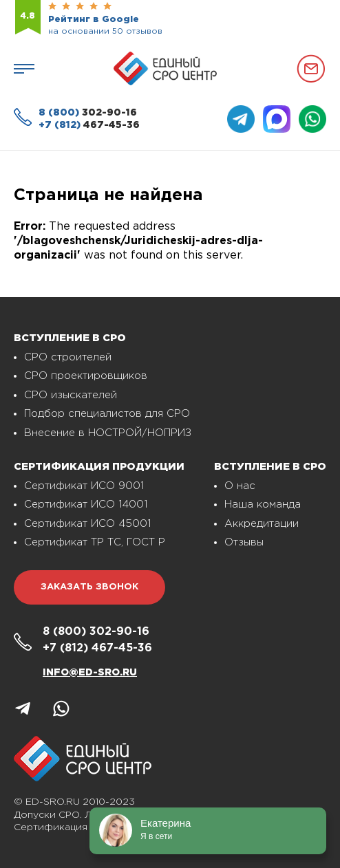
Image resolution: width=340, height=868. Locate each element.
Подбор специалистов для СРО (107, 414)
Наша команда (263, 504)
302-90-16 (88, 113)
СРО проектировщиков (86, 376)
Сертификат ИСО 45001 (87, 524)
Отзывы (244, 542)
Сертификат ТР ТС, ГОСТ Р (95, 542)
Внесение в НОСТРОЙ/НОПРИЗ (108, 433)
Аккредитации (262, 524)
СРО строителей (68, 357)
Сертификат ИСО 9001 (84, 486)
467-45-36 (89, 125)
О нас (240, 486)
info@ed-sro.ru (90, 673)
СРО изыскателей (71, 395)
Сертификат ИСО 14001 (86, 504)
